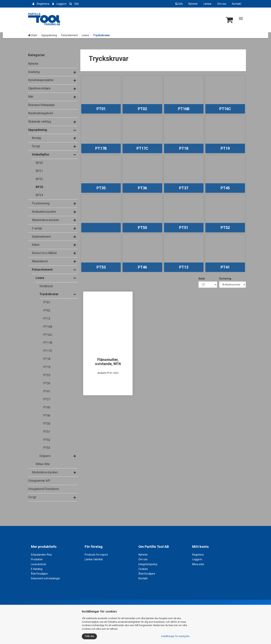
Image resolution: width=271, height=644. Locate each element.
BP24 (39, 195)
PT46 (47, 416)
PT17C (48, 351)
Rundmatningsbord (40, 113)
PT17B (48, 343)
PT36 (47, 383)
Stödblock (46, 286)
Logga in (61, 4)
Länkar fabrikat (94, 559)
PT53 (47, 448)
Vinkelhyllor (41, 155)
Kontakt (237, 4)
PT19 (47, 367)
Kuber (36, 245)
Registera (198, 555)
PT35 (47, 375)
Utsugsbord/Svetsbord (43, 489)
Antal (202, 279)
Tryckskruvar (49, 294)
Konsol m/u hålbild (44, 253)
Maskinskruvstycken (45, 220)
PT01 (47, 302)
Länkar (208, 4)
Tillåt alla (89, 636)
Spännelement (41, 237)
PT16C (48, 335)
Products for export (96, 555)
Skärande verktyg (40, 122)
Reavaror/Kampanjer (41, 105)
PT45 (47, 407)
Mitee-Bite (43, 464)
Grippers (45, 456)
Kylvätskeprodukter (41, 80)
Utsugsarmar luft (39, 481)
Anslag (36, 138)
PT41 (47, 391)
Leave (85, 35)
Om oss (222, 4)
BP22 (39, 179)
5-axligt (37, 228)
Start (33, 35)
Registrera (43, 4)
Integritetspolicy (148, 564)
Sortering (225, 279)
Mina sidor (198, 564)
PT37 (47, 399)
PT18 (47, 359)
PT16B (48, 327)
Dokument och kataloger (46, 578)
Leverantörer (39, 564)
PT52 (47, 440)
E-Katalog (37, 569)
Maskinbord (40, 261)
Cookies (143, 569)
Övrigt (36, 146)
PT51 (47, 432)
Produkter (37, 559)
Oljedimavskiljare (39, 88)
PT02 (47, 310)
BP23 (39, 187)
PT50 (47, 424)
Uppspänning (49, 35)
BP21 (39, 171)
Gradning (34, 72)
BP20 (39, 163)
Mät (31, 97)
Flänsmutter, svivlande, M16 (108, 362)
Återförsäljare (39, 574)
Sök (77, 4)
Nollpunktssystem (44, 212)
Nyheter (193, 4)
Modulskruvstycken (45, 472)
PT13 (47, 319)
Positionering (41, 203)
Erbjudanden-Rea (41, 555)
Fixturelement (69, 35)
